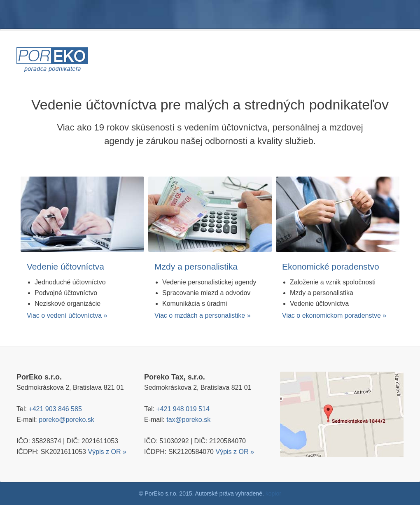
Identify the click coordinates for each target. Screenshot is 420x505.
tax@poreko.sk (188, 420)
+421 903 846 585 (55, 409)
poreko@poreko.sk (66, 420)
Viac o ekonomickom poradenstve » (334, 315)
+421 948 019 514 (183, 409)
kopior (273, 493)
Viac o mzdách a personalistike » (203, 315)
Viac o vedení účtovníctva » (67, 315)
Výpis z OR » (107, 452)
